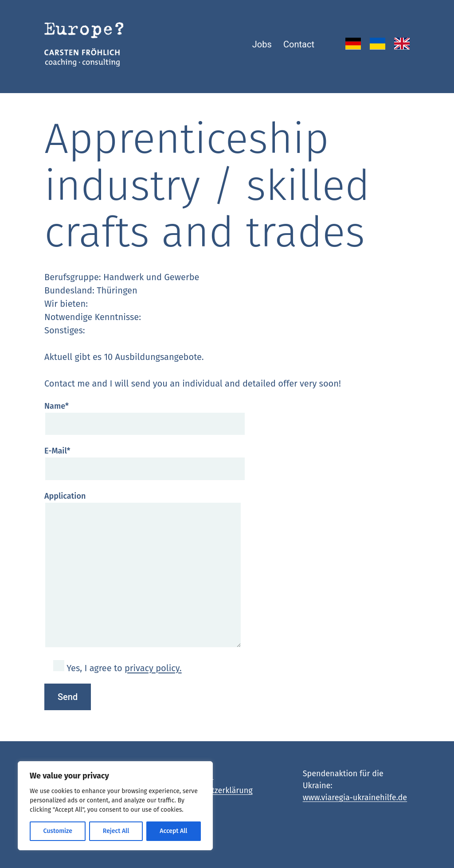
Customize (57, 831)
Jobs (262, 44)
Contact (299, 44)
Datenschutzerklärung (213, 790)
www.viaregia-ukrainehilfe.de (355, 798)
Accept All (173, 831)
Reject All (116, 831)
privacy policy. (153, 668)
